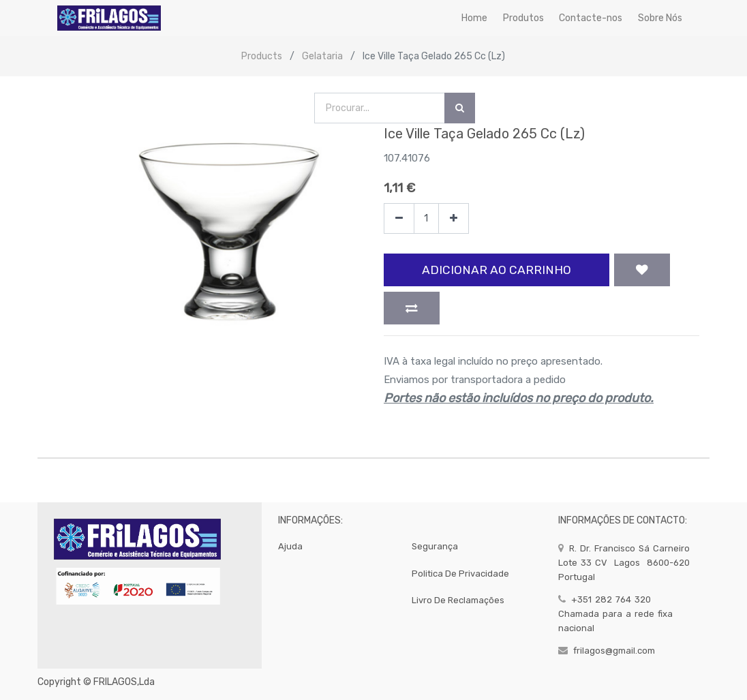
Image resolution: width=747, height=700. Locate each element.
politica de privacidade (460, 574)
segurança (435, 546)
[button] (642, 270)
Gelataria (322, 56)
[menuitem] (474, 18)
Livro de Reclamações (458, 600)
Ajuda (290, 546)
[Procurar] (460, 108)
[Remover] (399, 218)
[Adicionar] (454, 218)
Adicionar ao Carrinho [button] (497, 270)
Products (262, 56)
